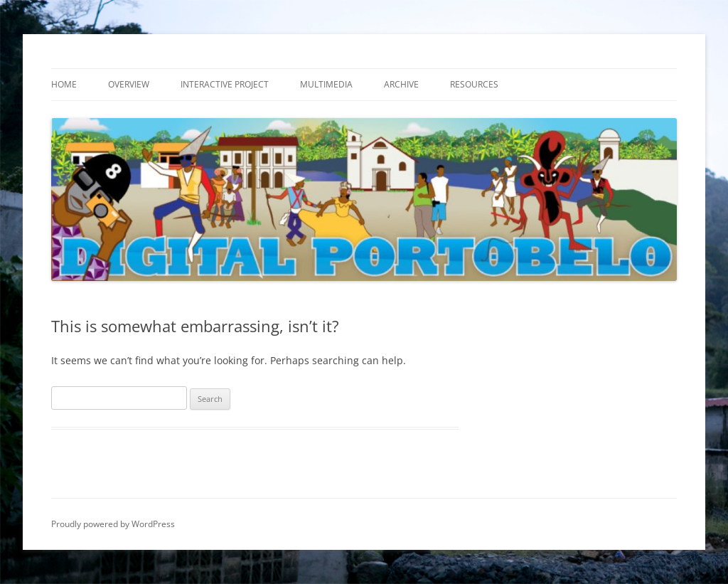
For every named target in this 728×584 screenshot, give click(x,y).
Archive (401, 84)
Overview (129, 84)
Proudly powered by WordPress (113, 524)
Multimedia (326, 84)
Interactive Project (225, 84)
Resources (474, 84)
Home (64, 84)
